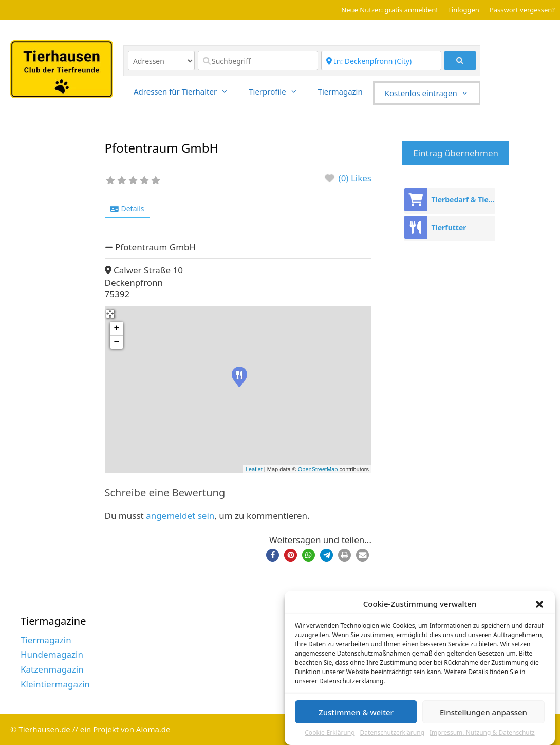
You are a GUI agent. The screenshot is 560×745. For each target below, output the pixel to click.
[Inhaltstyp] (161, 61)
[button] (539, 605)
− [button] (117, 342)
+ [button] (117, 328)
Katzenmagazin (52, 669)
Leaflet (254, 469)
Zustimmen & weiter (356, 713)
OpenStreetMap (318, 469)
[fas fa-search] (460, 61)
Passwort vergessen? (522, 10)
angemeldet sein (180, 516)
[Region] (381, 61)
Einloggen (464, 10)
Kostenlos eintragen (432, 93)
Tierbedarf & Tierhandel (463, 200)
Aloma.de (153, 729)
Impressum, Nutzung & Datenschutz (482, 733)
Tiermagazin (340, 91)
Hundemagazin (52, 654)
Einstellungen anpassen (483, 713)
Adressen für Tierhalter (186, 91)
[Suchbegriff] (258, 61)
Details (127, 208)
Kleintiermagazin (55, 684)
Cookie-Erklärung (330, 733)
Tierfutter (449, 227)
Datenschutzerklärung (392, 733)
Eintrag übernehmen (456, 153)
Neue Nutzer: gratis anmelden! (389, 10)
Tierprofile (278, 91)
